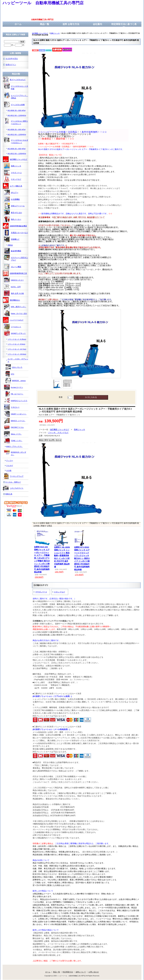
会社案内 (97, 24)
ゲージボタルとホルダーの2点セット (16, 140)
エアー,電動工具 (13, 186)
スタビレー (12, 407)
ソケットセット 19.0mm (17, 354)
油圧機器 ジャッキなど (40, 33)
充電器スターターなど (16, 233)
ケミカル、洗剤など (13, 482)
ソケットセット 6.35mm (17, 339)
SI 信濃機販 (12, 199)
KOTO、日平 (12, 287)
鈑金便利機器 (13, 251)
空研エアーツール (14, 206)
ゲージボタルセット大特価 (16, 86)
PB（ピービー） (14, 394)
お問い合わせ (94, 972)
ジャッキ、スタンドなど (58, 433)
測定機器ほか (11, 300)
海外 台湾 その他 (14, 293)
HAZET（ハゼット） (15, 414)
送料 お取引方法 (71, 24)
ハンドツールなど (13, 320)
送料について (81, 972)
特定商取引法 (68, 972)
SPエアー (11, 192)
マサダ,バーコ (41, 592)
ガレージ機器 (13, 267)
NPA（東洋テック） (15, 307)
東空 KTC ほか (13, 212)
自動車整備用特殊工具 (15, 273)
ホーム (18, 24)
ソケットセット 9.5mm (16, 344)
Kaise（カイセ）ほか (16, 313)
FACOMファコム (14, 427)
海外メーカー (13, 219)
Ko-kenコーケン (14, 387)
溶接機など (12, 239)
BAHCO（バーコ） (15, 421)
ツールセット (13, 327)
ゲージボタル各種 (14, 105)
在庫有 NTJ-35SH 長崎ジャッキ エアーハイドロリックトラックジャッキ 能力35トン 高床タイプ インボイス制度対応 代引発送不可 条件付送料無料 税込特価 (82, 558)
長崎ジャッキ (55, 33)
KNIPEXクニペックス (16, 401)
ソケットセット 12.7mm (17, 349)
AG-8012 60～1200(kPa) (17, 115)
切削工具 (9, 494)
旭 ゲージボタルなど (14, 79)
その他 (9, 470)
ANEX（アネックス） (14, 446)
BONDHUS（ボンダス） (15, 452)
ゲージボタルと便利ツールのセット (16, 121)
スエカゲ (10, 465)
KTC (9, 374)
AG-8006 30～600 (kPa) (17, 110)
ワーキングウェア (13, 476)
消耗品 (10, 245)
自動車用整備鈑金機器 (15, 226)
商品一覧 (45, 24)
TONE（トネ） (13, 440)
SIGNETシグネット (15, 333)
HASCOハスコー (14, 280)
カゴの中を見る (12, 58)
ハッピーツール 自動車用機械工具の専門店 (43, 3)
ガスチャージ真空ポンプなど (16, 258)
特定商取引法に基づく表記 (124, 26)
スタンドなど (60, 592)
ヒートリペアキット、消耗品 (16, 96)
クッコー (10, 460)
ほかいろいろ (14, 367)
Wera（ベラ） (13, 434)
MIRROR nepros (15, 380)
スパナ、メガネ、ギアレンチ (18, 360)
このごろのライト (13, 488)
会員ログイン (11, 65)
